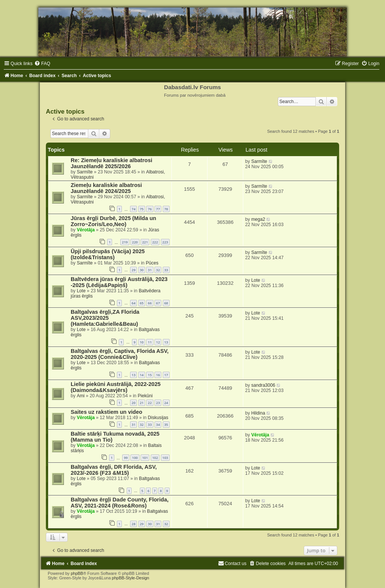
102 (155, 458)
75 (142, 209)
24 (166, 403)
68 (166, 303)
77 (158, 209)
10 (142, 342)
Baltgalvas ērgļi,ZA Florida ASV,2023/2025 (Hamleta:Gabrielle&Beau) (105, 318)
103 (165, 458)
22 (150, 403)
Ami (81, 396)
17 (166, 375)
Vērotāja (86, 230)
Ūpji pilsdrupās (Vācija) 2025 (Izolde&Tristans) (108, 254)
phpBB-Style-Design (131, 578)
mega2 (258, 219)
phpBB (77, 573)
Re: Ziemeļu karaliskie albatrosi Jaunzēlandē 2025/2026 (111, 163)
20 (133, 403)
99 (126, 458)
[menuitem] (42, 64)
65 (142, 303)
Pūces (152, 263)
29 (133, 270)
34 (158, 425)
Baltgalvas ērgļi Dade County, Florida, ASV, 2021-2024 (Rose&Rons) (120, 503)
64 (133, 303)
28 (133, 524)
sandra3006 (263, 385)
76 (150, 209)
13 (166, 342)
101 (145, 458)
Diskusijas (158, 418)
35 (166, 425)
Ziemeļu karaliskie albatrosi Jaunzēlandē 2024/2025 (106, 188)
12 (158, 342)
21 (142, 403)
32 (158, 270)
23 (158, 403)
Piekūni (145, 396)
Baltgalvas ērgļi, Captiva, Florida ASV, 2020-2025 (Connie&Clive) (120, 354)
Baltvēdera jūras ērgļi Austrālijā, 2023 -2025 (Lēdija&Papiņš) (119, 282)
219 (125, 242)
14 (142, 375)
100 (135, 458)
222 (155, 242)
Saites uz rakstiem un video (106, 412)
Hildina (258, 413)
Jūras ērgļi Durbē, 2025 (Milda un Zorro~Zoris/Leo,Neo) (113, 221)
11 (150, 342)
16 (158, 375)
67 (158, 303)
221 (145, 242)
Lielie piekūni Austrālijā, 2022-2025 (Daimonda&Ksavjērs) (116, 387)
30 (142, 270)
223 (165, 242)
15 (150, 375)
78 (166, 209)
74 (133, 209)
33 (166, 270)
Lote (81, 291)
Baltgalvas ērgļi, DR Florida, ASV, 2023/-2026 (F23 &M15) (114, 470)
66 (150, 303)
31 (150, 270)
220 (135, 242)
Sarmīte (85, 172)
